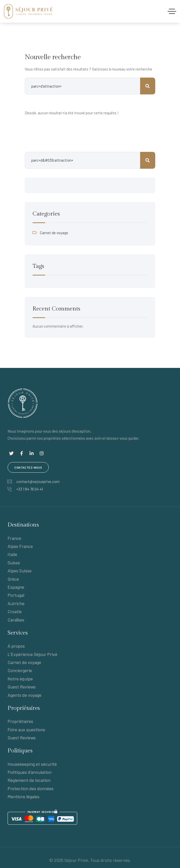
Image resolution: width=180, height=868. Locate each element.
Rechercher (148, 160)
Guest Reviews (22, 687)
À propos (16, 646)
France (14, 538)
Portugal (16, 595)
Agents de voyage (24, 695)
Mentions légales (23, 796)
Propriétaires (20, 721)
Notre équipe (20, 679)
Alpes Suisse (20, 571)
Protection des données (31, 788)
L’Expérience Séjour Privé (32, 654)
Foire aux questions (26, 730)
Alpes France (20, 546)
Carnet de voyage (54, 233)
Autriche (16, 603)
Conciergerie (20, 670)
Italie (12, 554)
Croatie (15, 611)
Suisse (14, 563)
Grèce (13, 579)
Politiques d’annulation (30, 772)
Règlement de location (29, 780)
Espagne (16, 587)
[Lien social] (11, 453)
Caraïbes (16, 620)
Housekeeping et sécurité (32, 764)
